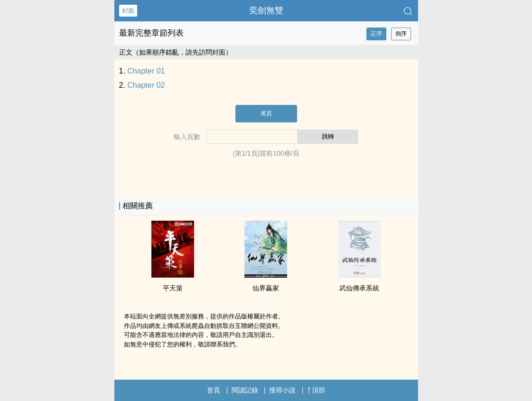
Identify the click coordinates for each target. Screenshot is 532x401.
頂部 (316, 390)
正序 (376, 34)
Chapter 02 (146, 85)
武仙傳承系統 (359, 288)
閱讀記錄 (245, 390)
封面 (128, 11)
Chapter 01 (146, 71)
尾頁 (266, 113)
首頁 (214, 390)
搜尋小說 (282, 390)
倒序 (401, 34)
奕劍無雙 (266, 10)
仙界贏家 (266, 288)
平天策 (173, 288)
